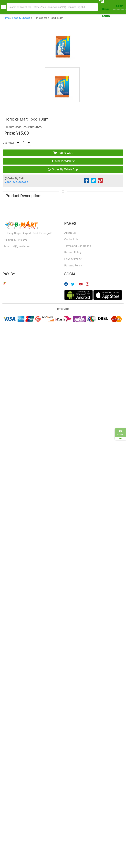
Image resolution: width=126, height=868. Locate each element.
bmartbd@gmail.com (17, 247)
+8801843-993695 (16, 183)
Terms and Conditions (78, 246)
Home (6, 18)
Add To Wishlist (63, 162)
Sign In (120, 6)
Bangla (106, 9)
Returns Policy (73, 266)
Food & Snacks (21, 18)
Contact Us (71, 240)
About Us (70, 233)
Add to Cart (63, 153)
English (106, 16)
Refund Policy (73, 253)
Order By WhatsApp (63, 170)
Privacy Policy (73, 259)
